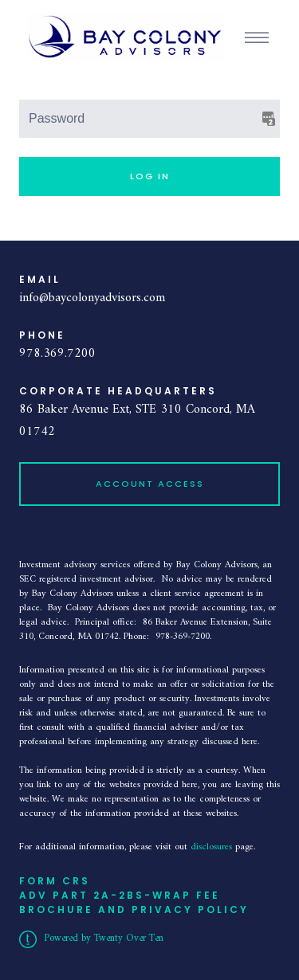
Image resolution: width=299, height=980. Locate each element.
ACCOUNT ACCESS (150, 484)
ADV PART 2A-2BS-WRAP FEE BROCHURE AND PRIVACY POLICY (134, 902)
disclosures (213, 847)
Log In (150, 176)
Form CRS (55, 881)
